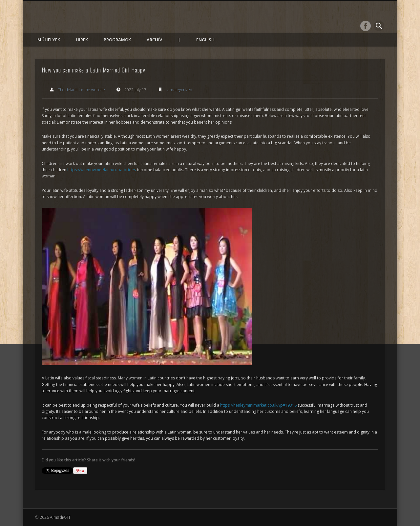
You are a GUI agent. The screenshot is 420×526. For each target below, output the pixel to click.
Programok (117, 40)
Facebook (366, 26)
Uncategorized (179, 90)
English (205, 40)
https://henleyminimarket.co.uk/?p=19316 (258, 405)
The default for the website (81, 90)
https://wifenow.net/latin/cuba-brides (102, 170)
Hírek (82, 40)
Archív (154, 40)
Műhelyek (49, 40)
